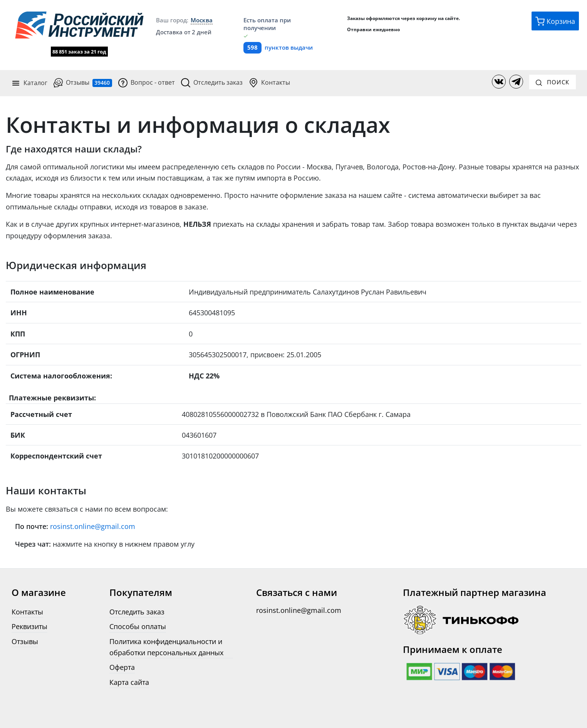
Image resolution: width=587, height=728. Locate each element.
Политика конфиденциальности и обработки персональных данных (166, 645)
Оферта (122, 665)
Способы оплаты (138, 625)
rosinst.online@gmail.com (93, 525)
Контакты (269, 82)
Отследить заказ (212, 82)
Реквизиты (29, 625)
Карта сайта (129, 680)
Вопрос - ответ (147, 82)
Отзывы (83, 82)
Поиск (553, 81)
